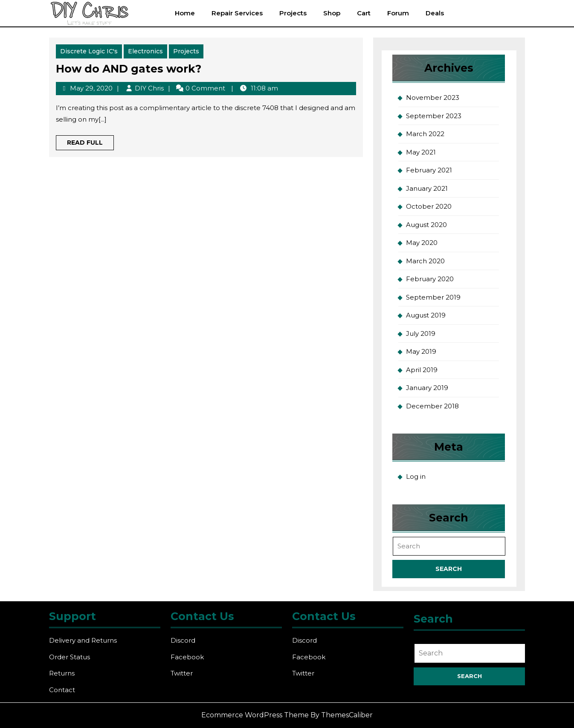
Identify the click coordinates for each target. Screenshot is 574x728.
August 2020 (426, 225)
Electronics (145, 51)
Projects (293, 13)
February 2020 (430, 279)
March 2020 (425, 261)
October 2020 (429, 206)
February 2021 (429, 170)
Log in (416, 476)
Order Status (70, 657)
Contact (62, 690)
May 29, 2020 (91, 88)
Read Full (90, 144)
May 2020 (422, 243)
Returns (62, 673)
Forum (398, 13)
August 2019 (426, 315)
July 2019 (421, 333)
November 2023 (433, 98)
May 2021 (421, 152)
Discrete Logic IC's (89, 51)
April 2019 (422, 370)
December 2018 (432, 406)
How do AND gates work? (129, 69)
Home (185, 13)
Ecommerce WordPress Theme (255, 715)
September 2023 (434, 116)
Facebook (187, 657)
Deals (435, 13)
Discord (183, 640)
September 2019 (433, 297)
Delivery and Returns (83, 640)
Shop (332, 13)
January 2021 (427, 188)
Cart (364, 13)
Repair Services (237, 13)
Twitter (182, 673)
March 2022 (425, 134)
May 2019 (421, 351)
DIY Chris (149, 88)
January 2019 (427, 388)
